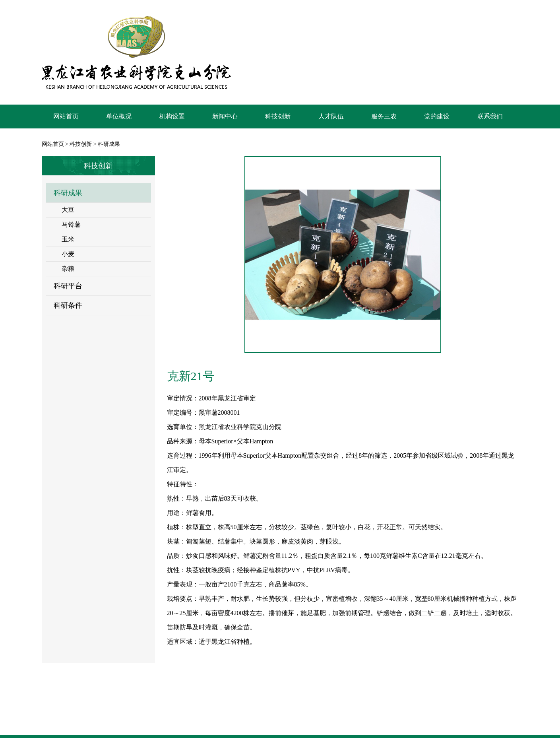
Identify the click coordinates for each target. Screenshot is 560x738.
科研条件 (68, 305)
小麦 (68, 254)
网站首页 (53, 144)
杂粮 (68, 269)
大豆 (68, 210)
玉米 (68, 239)
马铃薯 (71, 224)
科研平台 (68, 286)
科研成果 (68, 193)
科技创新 (81, 144)
